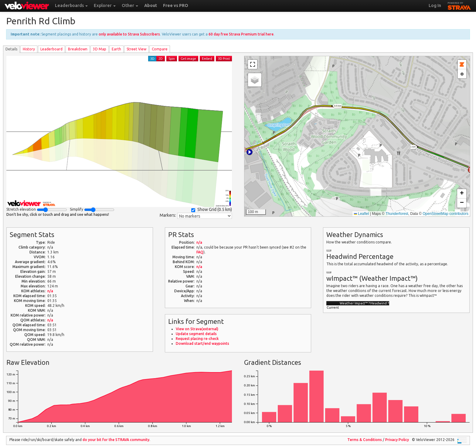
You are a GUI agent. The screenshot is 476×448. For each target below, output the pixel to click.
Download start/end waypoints (202, 343)
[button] (250, 152)
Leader (51, 49)
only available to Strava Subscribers (129, 34)
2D (161, 59)
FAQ (200, 252)
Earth (116, 49)
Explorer (105, 5)
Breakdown (78, 49)
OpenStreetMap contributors (445, 214)
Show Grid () (212, 210)
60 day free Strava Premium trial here (241, 34)
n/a (50, 291)
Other (130, 5)
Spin (172, 59)
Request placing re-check (197, 339)
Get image (188, 59)
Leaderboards (71, 5)
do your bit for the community (116, 440)
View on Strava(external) (197, 329)
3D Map (100, 49)
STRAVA (459, 5)
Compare (160, 49)
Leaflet (361, 214)
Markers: (168, 215)
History (29, 49)
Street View (136, 49)
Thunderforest (397, 214)
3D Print (224, 59)
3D (152, 59)
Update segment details (196, 334)
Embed (207, 59)
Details (11, 49)
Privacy (397, 440)
